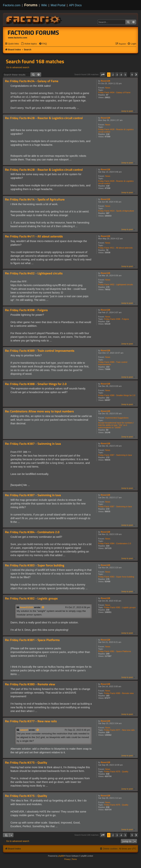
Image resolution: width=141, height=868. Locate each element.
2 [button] (113, 75)
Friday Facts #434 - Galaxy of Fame (114, 92)
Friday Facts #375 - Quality (116, 772)
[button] (103, 75)
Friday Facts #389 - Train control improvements (113, 363)
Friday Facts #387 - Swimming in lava (115, 455)
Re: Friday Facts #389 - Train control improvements (40, 351)
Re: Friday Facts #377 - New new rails (31, 721)
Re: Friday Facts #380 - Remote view (30, 684)
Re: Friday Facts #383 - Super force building (35, 565)
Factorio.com (12, 5)
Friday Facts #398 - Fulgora (116, 319)
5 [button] (125, 75)
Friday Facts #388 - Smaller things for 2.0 (117, 395)
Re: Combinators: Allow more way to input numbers (39, 411)
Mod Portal (58, 5)
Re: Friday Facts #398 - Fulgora (26, 310)
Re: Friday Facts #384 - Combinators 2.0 (32, 532)
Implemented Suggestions (117, 418)
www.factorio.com (18, 38)
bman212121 (27, 607)
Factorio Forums (33, 33)
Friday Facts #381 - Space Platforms (115, 651)
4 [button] (121, 75)
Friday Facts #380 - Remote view (119, 693)
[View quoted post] (43, 607)
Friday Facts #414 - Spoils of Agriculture (116, 211)
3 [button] (117, 75)
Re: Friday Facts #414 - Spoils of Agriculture (35, 199)
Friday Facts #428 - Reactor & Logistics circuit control (116, 131)
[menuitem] (29, 44)
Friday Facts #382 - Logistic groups (120, 607)
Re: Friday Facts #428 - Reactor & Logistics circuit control (44, 118)
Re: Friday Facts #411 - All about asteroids (34, 236)
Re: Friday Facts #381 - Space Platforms (32, 640)
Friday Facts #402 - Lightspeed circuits (116, 284)
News (108, 88)
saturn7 (24, 730)
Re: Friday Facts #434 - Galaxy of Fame (32, 81)
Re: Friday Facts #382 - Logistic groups (31, 598)
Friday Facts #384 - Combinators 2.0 (115, 543)
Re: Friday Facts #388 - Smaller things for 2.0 (36, 384)
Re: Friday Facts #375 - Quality (26, 763)
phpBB (61, 856)
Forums (31, 5)
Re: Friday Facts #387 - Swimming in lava (33, 444)
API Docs (75, 5)
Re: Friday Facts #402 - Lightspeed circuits (34, 273)
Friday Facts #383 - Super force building (116, 577)
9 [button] (132, 75)
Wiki (44, 5)
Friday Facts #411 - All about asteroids (115, 248)
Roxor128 (106, 81)
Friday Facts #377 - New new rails (119, 730)
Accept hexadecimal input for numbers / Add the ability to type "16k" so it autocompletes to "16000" (116, 425)
